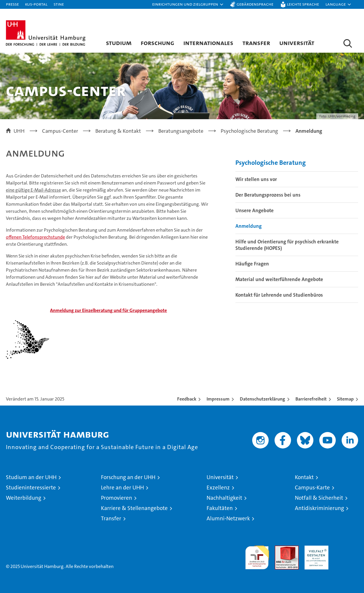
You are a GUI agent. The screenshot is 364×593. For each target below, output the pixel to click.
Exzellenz (218, 487)
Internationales (208, 43)
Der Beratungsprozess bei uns (268, 195)
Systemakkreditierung (346, 549)
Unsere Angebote (255, 210)
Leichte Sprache (303, 4)
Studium (119, 43)
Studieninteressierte (31, 487)
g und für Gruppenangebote (108, 310)
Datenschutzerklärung (262, 399)
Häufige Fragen (252, 264)
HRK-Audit (315, 549)
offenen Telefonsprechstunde (35, 237)
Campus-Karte (312, 487)
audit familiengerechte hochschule (257, 555)
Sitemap (345, 399)
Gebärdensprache (255, 4)
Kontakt (304, 477)
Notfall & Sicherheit (319, 498)
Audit (280, 549)
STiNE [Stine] (59, 4)
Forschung (157, 43)
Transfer (256, 43)
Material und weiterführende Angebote (279, 279)
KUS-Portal (36, 4)
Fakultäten (220, 508)
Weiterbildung (24, 498)
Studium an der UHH (31, 477)
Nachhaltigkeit (224, 498)
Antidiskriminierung (319, 508)
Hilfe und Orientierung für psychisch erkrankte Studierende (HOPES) (287, 245)
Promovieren (117, 498)
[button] (188, 4)
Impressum (218, 399)
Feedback (187, 399)
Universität (297, 43)
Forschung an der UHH (128, 477)
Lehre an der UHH (122, 487)
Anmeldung (249, 226)
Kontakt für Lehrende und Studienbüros (279, 295)
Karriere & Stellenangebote (134, 508)
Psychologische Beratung (271, 163)
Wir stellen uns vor (256, 179)
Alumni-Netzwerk (228, 518)
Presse (12, 4)
